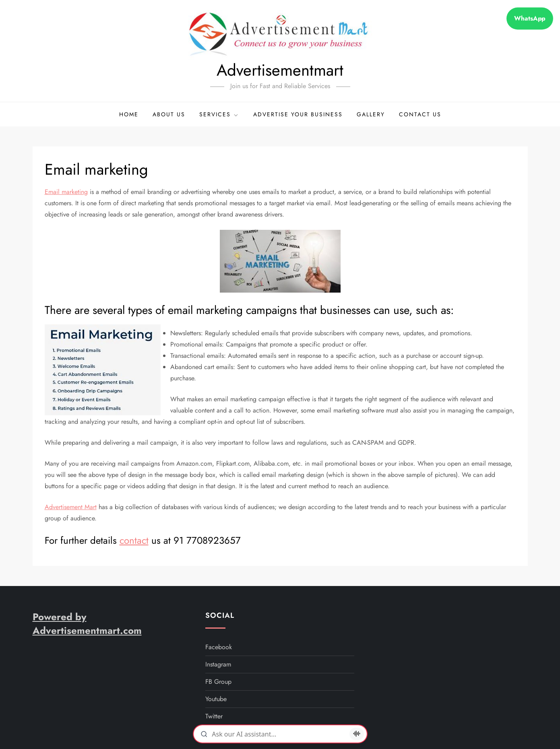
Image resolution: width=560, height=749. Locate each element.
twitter (214, 716)
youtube (216, 699)
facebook (219, 647)
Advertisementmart (280, 70)
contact (134, 540)
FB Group (218, 682)
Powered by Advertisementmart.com (87, 624)
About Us (169, 114)
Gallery (371, 114)
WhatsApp (530, 19)
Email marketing (66, 192)
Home (129, 114)
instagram (218, 664)
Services (219, 114)
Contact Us (420, 114)
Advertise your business (298, 114)
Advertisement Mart (71, 507)
